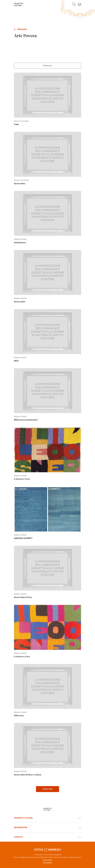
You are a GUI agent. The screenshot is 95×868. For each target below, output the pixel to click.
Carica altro (48, 789)
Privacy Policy (47, 860)
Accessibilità (48, 862)
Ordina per (47, 66)
